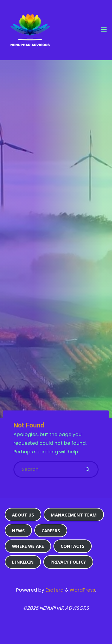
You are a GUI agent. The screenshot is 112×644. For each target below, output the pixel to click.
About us (23, 515)
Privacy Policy (68, 562)
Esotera (54, 590)
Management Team (74, 515)
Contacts (73, 546)
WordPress (82, 590)
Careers (51, 531)
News (18, 531)
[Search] (88, 470)
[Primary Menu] (104, 30)
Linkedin (23, 562)
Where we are (28, 546)
